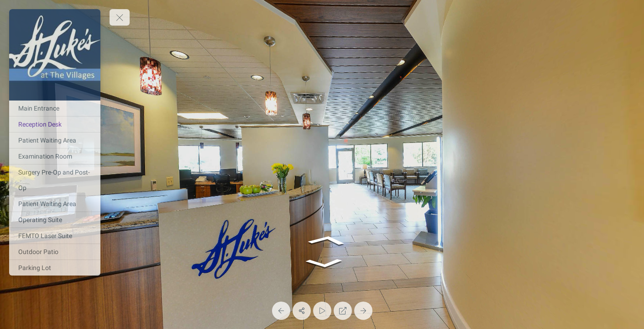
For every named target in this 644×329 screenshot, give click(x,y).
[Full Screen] (343, 311)
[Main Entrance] (55, 108)
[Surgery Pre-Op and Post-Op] (55, 180)
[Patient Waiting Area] (55, 140)
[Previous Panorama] (281, 311)
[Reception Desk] (55, 124)
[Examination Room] (55, 156)
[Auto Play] (322, 311)
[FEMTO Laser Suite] (55, 236)
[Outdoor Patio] (55, 252)
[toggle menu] (120, 17)
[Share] (302, 311)
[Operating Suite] (55, 220)
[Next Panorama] (363, 311)
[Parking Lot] (55, 268)
